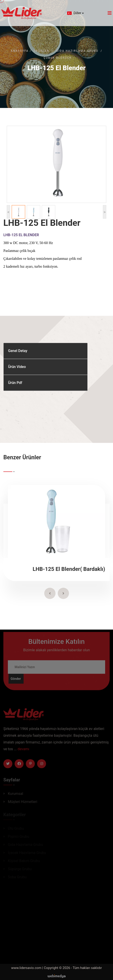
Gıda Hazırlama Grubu (77, 51)
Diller (74, 13)
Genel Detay (18, 351)
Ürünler (41, 51)
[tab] (45, 351)
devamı (23, 751)
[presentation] (50, 593)
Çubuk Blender (58, 58)
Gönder (16, 681)
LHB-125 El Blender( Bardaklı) (69, 569)
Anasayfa (20, 51)
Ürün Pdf (15, 383)
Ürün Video (17, 367)
